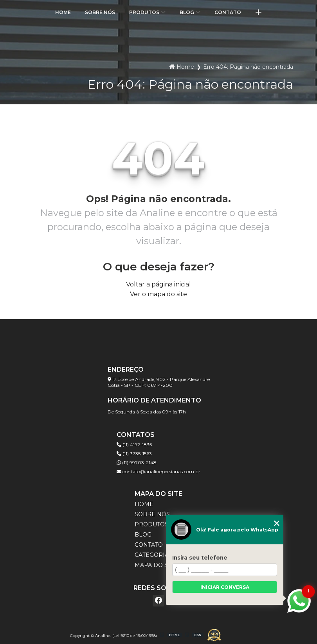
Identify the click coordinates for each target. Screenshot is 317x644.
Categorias (153, 555)
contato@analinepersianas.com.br (158, 471)
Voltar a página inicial (158, 284)
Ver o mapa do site (158, 294)
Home (63, 12)
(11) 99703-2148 (137, 462)
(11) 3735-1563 (134, 453)
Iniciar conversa (225, 587)
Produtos (144, 12)
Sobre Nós (100, 12)
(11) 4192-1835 (134, 445)
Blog (187, 12)
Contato (228, 12)
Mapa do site (156, 565)
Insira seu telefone (200, 558)
